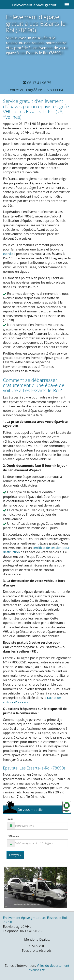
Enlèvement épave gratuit (34, 5)
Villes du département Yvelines (49, 968)
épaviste (9, 254)
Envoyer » (15, 855)
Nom (10, 819)
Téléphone (13, 837)
